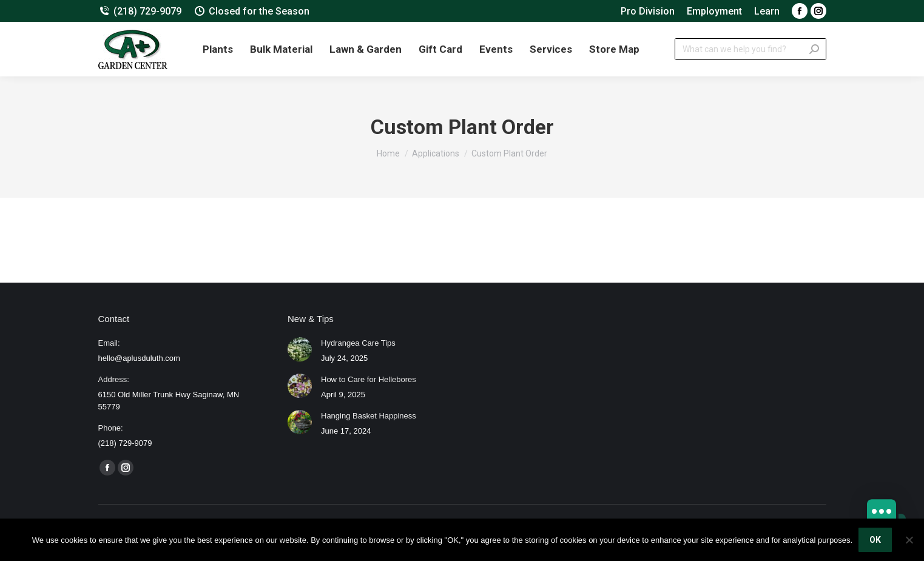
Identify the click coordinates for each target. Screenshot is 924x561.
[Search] (750, 49)
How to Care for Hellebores (369, 379)
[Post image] (300, 349)
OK (875, 540)
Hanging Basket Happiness (369, 416)
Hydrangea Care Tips (358, 343)
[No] (909, 540)
